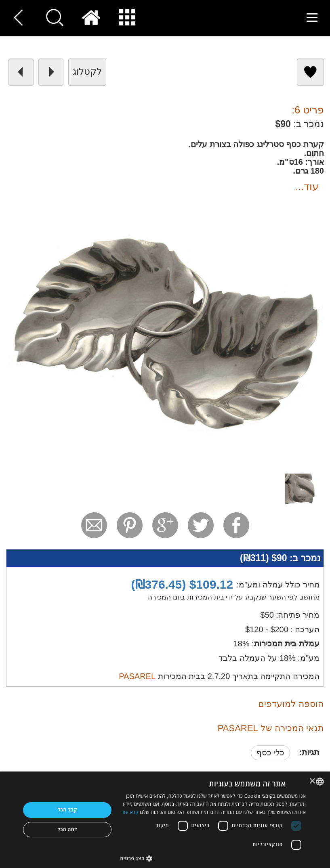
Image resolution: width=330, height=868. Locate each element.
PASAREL (137, 676)
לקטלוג (87, 71)
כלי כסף (270, 753)
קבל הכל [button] (67, 810)
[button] (213, 858)
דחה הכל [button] (67, 829)
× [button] (313, 781)
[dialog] (165, 820)
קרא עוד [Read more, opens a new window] (130, 812)
